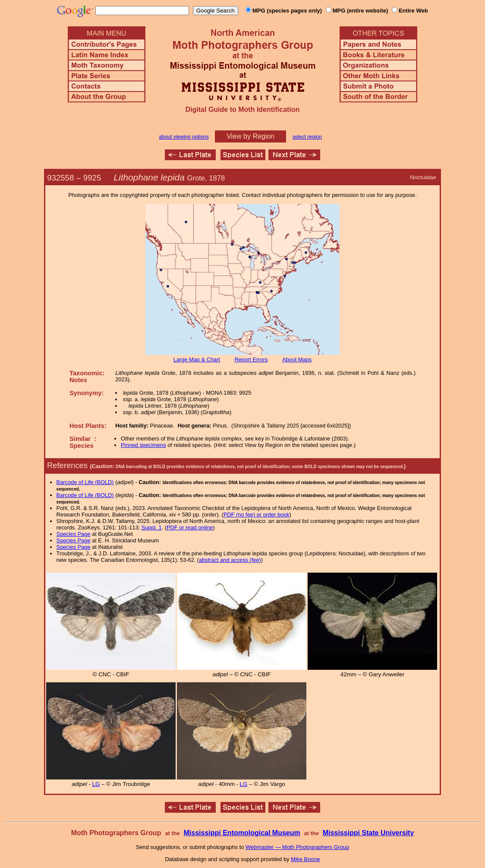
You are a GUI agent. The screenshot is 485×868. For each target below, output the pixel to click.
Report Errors (251, 360)
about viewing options (184, 137)
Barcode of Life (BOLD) (85, 482)
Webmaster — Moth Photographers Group (297, 847)
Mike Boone (305, 859)
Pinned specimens (143, 445)
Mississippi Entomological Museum (242, 833)
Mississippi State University (368, 833)
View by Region (250, 136)
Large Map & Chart (197, 360)
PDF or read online (190, 527)
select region (307, 137)
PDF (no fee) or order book (257, 515)
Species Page (74, 534)
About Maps (297, 360)
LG (96, 784)
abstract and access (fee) (230, 560)
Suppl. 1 (152, 527)
